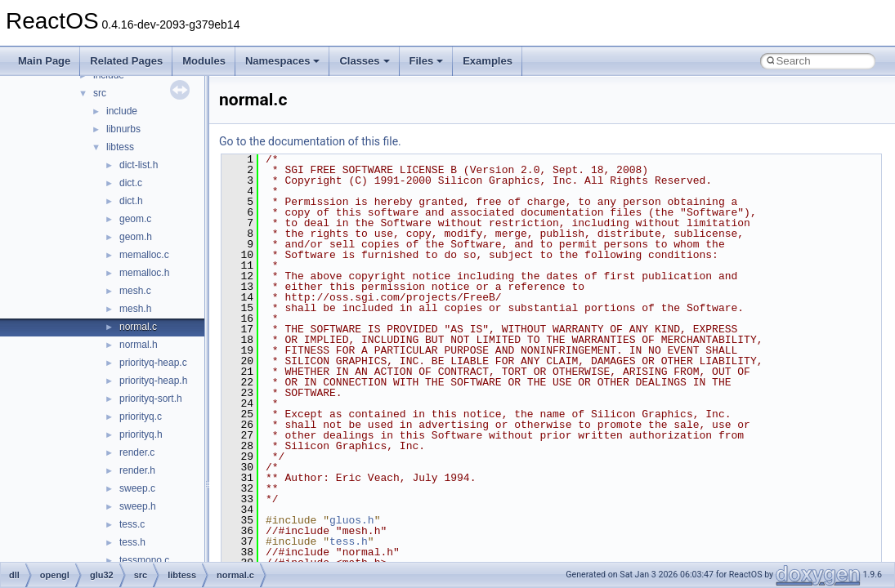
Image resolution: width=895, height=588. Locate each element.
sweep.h (138, 506)
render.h (137, 470)
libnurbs (123, 129)
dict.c (131, 183)
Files (427, 61)
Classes (364, 61)
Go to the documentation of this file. (310, 141)
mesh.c (135, 291)
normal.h (139, 345)
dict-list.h (139, 165)
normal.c (138, 327)
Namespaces (283, 61)
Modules (204, 61)
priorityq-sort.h (151, 399)
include (122, 111)
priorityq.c (141, 416)
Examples (488, 61)
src (100, 93)
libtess (120, 147)
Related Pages (126, 61)
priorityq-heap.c (153, 363)
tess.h (132, 542)
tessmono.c (144, 560)
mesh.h (135, 309)
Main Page (44, 61)
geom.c (135, 219)
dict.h (131, 201)
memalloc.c (144, 255)
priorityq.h (141, 434)
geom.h (136, 237)
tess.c (132, 524)
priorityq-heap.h (153, 381)
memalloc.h (144, 273)
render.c (137, 452)
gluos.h (352, 520)
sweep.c (137, 488)
